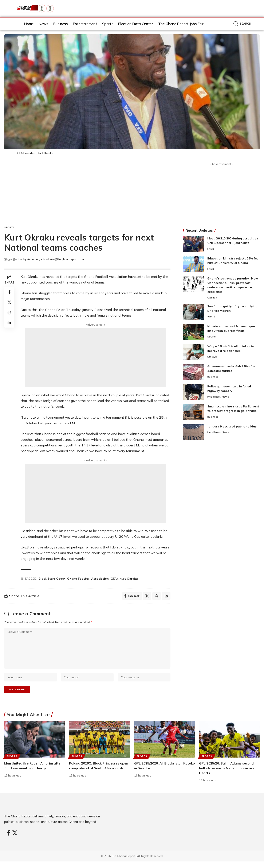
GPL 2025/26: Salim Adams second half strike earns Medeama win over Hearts (229, 775)
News (211, 249)
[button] (242, 24)
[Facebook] (8, 840)
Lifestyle (213, 357)
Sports (9, 227)
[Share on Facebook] (9, 292)
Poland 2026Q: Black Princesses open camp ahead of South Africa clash (97, 775)
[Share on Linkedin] (9, 322)
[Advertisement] (87, 194)
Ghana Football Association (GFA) (92, 579)
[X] (15, 840)
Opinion (212, 298)
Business (213, 377)
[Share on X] (9, 302)
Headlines (214, 397)
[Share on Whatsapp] (9, 312)
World (211, 317)
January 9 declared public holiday (232, 427)
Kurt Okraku (129, 579)
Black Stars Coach (52, 579)
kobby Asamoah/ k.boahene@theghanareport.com (57, 259)
